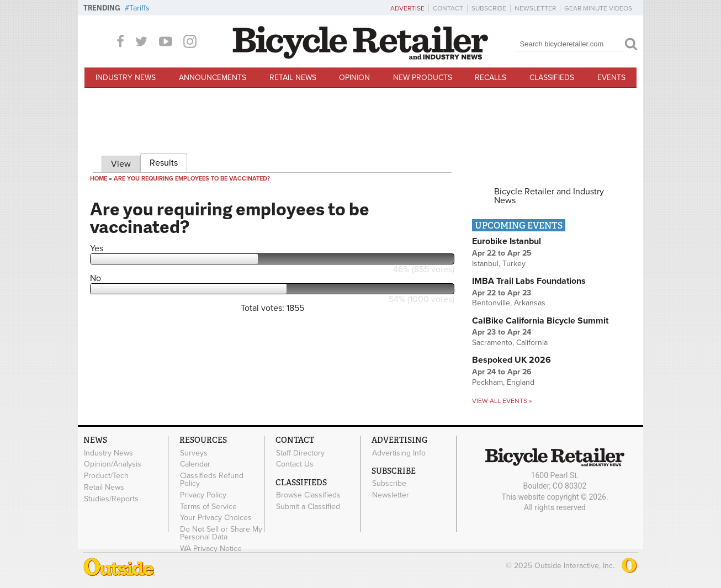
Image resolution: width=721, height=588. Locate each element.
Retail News (293, 78)
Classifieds (552, 78)
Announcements (213, 78)
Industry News (126, 78)
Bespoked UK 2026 (511, 360)
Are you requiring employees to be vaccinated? (192, 179)
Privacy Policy (203, 495)
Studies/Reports (111, 499)
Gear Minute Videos (598, 8)
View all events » (502, 401)
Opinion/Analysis (113, 464)
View (121, 164)
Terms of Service (208, 506)
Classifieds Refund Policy (212, 480)
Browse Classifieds (308, 495)
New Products (423, 78)
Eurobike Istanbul (507, 241)
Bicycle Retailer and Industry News (549, 196)
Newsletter (535, 8)
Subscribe (489, 8)
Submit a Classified (308, 506)
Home (99, 179)
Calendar (195, 464)
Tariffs (139, 8)
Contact (448, 8)
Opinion (354, 78)
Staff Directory (300, 453)
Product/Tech (106, 476)
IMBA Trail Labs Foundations (529, 281)
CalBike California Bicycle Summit (540, 321)
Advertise (407, 8)
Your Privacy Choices (216, 518)
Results (168, 161)
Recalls (491, 78)
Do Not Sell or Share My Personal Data (221, 533)
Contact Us (295, 464)
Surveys (194, 453)
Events (611, 78)
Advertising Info (399, 453)
